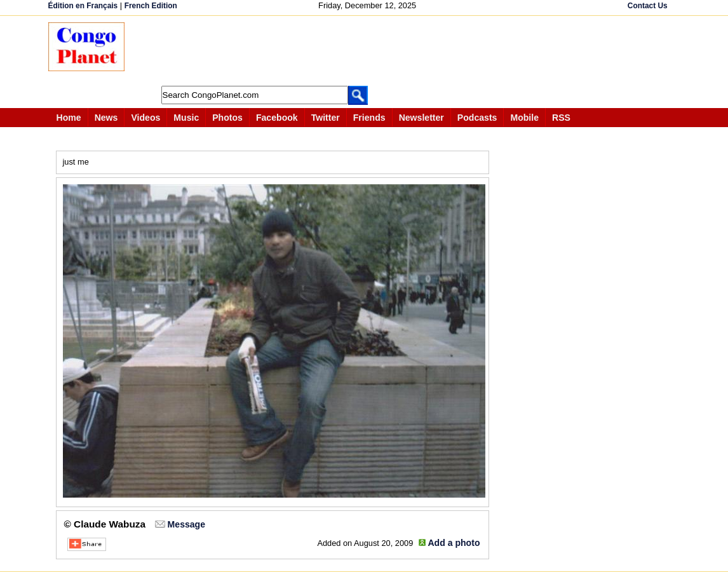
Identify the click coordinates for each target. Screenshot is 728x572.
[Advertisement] (368, 51)
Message (186, 524)
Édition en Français (83, 6)
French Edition (151, 6)
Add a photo (454, 543)
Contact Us (648, 6)
